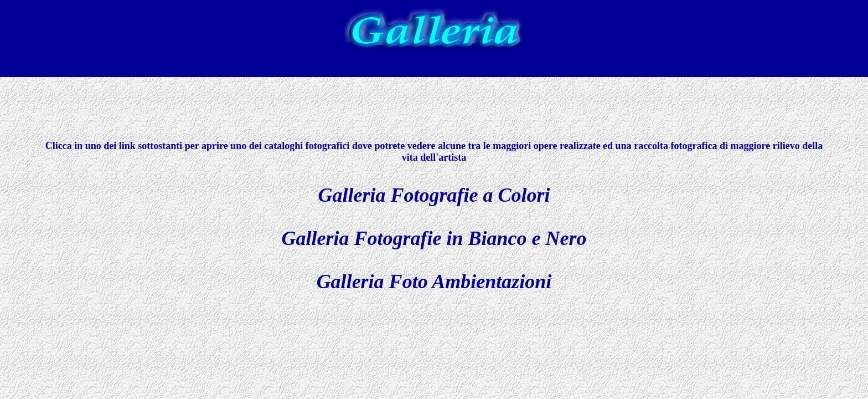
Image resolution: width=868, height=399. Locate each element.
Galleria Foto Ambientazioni (434, 282)
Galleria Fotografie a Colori (434, 195)
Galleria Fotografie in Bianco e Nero (434, 238)
